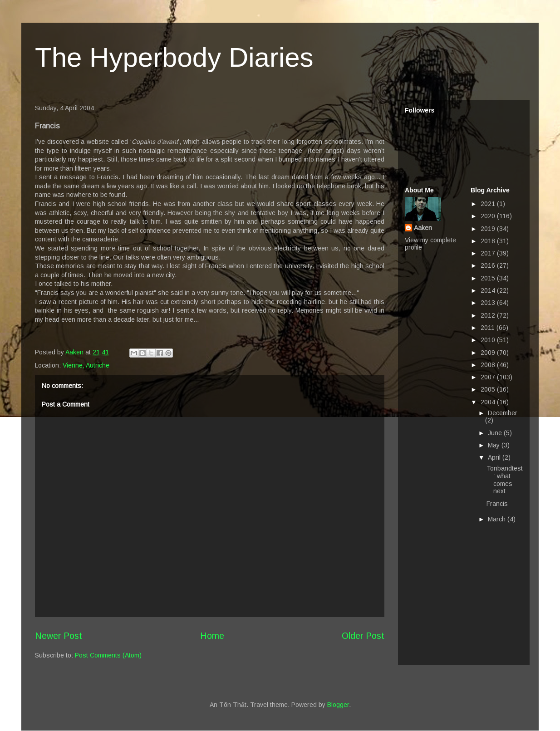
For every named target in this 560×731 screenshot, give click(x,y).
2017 (489, 253)
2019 (489, 229)
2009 (489, 353)
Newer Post (59, 636)
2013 (489, 303)
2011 (489, 328)
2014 (489, 290)
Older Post (363, 636)
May (495, 445)
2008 (489, 365)
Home (212, 636)
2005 (489, 389)
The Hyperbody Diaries (174, 57)
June (496, 433)
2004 (489, 402)
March (498, 519)
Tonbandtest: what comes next (505, 480)
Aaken (423, 228)
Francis (497, 504)
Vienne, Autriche (86, 365)
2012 (489, 315)
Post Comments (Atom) (108, 655)
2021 (489, 204)
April (495, 457)
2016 (489, 265)
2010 (489, 340)
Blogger (338, 705)
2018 (489, 241)
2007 (489, 377)
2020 (489, 216)
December (503, 413)
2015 (489, 278)
